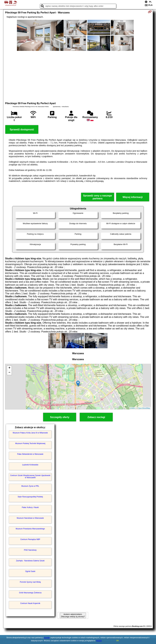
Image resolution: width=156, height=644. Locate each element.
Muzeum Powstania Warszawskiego (30, 529)
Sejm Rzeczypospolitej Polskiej (30, 497)
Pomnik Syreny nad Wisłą (30, 582)
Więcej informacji (133, 197)
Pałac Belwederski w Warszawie (30, 454)
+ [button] (9, 368)
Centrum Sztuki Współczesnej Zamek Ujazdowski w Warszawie (30, 476)
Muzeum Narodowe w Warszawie (30, 518)
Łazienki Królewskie (30, 465)
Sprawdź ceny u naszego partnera (98, 197)
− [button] (9, 373)
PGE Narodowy (30, 550)
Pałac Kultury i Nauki (30, 507)
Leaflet (133, 408)
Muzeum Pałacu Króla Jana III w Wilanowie (30, 433)
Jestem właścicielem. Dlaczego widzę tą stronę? (73, 615)
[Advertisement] (78, 76)
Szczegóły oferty (60, 417)
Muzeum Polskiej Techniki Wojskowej (30, 443)
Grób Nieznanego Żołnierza (30, 593)
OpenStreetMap (144, 408)
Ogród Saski (30, 571)
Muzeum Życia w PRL (30, 486)
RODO (99, 641)
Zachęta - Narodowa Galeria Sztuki (30, 561)
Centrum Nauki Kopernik (30, 603)
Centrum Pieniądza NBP (30, 539)
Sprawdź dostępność (22, 130)
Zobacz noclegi (96, 417)
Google (47, 638)
